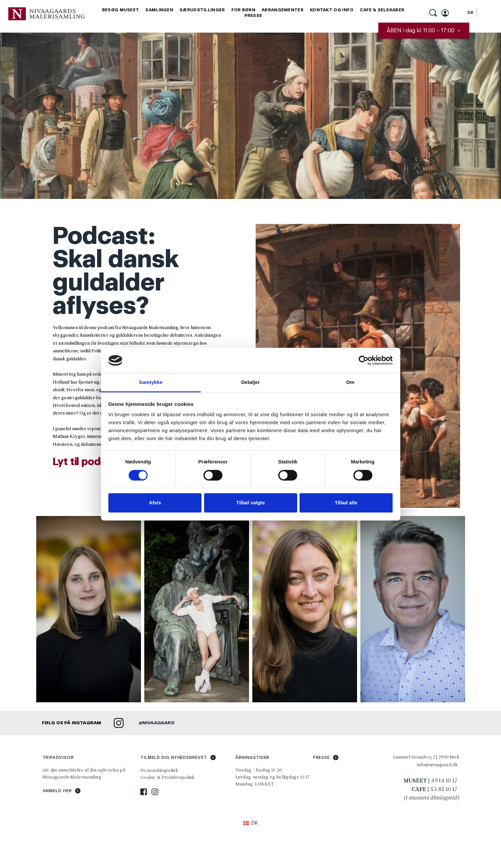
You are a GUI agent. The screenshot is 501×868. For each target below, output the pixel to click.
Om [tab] (350, 382)
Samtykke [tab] (151, 382)
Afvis (155, 503)
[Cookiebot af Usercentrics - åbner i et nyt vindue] (364, 360)
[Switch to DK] (471, 13)
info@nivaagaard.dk (437, 765)
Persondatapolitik (159, 770)
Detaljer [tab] (251, 382)
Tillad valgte (250, 503)
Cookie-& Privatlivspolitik (168, 777)
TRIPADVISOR (58, 757)
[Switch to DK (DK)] (250, 823)
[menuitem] (121, 10)
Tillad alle (346, 503)
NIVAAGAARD (158, 723)
